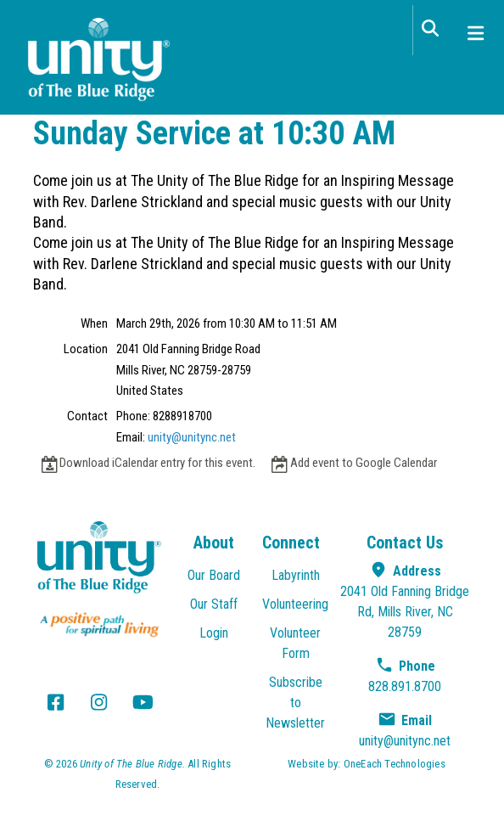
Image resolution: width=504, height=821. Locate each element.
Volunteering (295, 604)
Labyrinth (296, 575)
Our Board (214, 575)
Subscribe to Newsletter (295, 703)
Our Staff (214, 604)
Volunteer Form (295, 643)
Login (214, 633)
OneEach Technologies (395, 764)
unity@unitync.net (192, 437)
